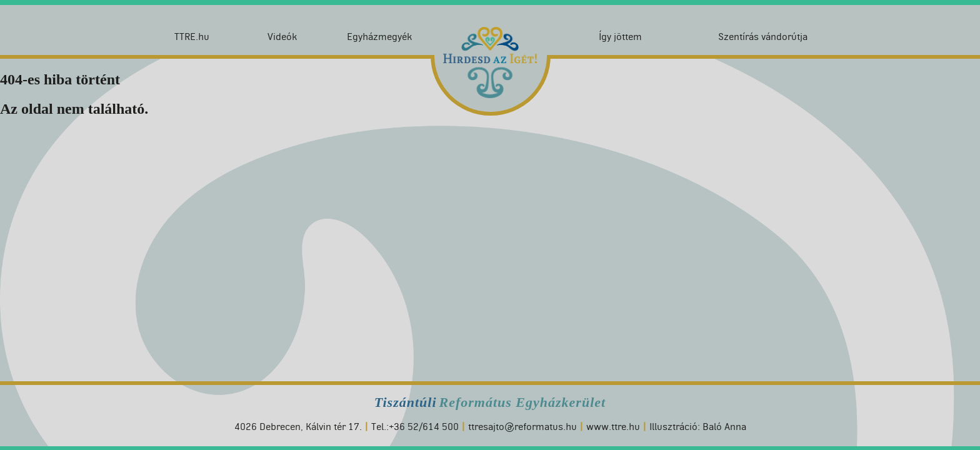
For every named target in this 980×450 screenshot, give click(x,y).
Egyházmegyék (379, 37)
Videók (282, 37)
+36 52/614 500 (424, 427)
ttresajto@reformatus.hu (522, 427)
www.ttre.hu (613, 427)
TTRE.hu (192, 37)
